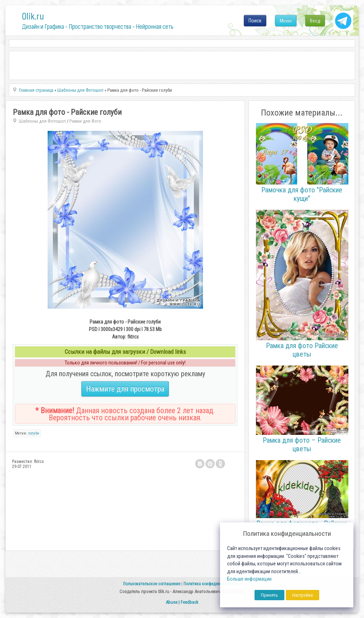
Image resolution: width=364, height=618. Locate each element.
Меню (286, 21)
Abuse (172, 602)
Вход (315, 21)
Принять (269, 595)
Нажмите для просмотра (125, 389)
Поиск (255, 21)
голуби (34, 433)
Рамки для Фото (85, 121)
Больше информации (249, 579)
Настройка (303, 595)
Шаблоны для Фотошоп (42, 121)
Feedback (189, 602)
